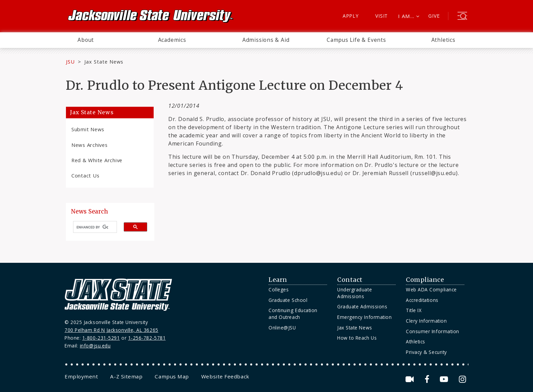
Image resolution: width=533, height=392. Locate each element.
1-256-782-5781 (147, 338)
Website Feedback (225, 376)
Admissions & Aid (266, 40)
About (86, 40)
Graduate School (288, 300)
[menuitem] (86, 40)
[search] (92, 227)
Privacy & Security (426, 352)
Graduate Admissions (362, 306)
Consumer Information (433, 331)
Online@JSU (282, 328)
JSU (70, 62)
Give (434, 16)
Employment (81, 376)
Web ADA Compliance (431, 289)
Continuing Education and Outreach (293, 314)
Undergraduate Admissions (355, 293)
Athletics (443, 40)
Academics (172, 40)
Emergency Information (364, 317)
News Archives (90, 145)
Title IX (414, 310)
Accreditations (422, 300)
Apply (351, 16)
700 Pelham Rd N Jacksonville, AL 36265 (111, 330)
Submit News (88, 129)
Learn (278, 280)
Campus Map (172, 376)
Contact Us (85, 175)
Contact (350, 280)
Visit (382, 16)
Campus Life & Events (356, 40)
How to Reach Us (357, 338)
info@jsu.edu (95, 346)
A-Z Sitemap (126, 376)
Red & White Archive (97, 160)
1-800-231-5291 (101, 338)
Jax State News (104, 62)
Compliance (425, 280)
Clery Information (426, 321)
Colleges (279, 289)
